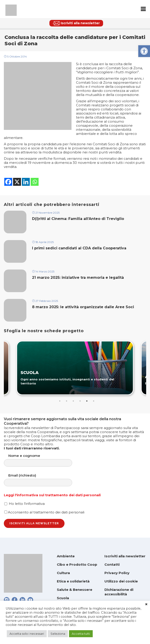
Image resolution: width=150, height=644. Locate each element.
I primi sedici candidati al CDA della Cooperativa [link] (79, 248)
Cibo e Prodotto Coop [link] (77, 564)
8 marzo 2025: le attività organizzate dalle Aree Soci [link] (83, 307)
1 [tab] (60, 401)
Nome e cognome (43, 460)
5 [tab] (87, 401)
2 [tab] (67, 401)
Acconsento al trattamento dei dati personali (44, 512)
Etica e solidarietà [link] (73, 581)
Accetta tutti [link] (81, 634)
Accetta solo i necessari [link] (27, 634)
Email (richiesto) (43, 480)
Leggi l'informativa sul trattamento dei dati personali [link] (52, 495)
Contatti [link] (112, 564)
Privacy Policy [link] (117, 573)
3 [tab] (73, 401)
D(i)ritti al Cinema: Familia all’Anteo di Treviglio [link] (78, 219)
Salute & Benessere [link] (75, 590)
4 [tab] (80, 401)
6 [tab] (94, 401)
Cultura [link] (63, 573)
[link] (144, 51)
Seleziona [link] (58, 634)
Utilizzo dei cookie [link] (121, 581)
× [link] (146, 604)
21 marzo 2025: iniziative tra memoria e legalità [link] (78, 278)
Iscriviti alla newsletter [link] (125, 556)
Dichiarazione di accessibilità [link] (119, 592)
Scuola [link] (63, 598)
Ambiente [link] (66, 556)
